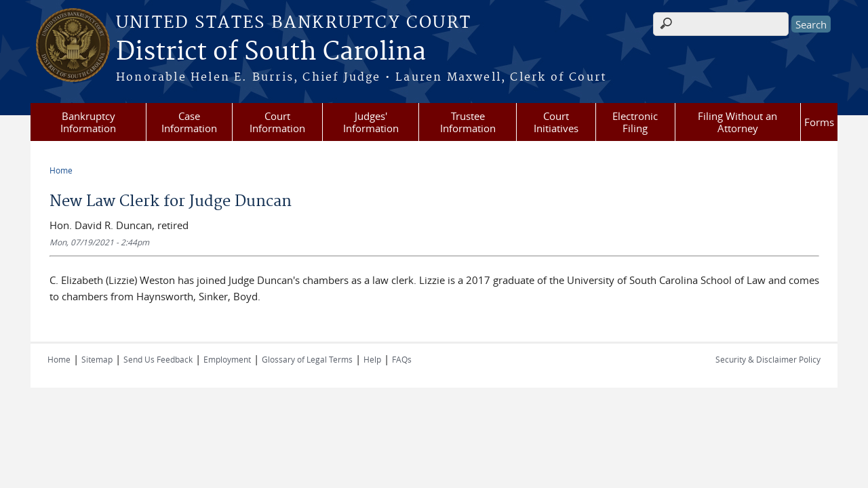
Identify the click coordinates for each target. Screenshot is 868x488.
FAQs (402, 359)
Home (61, 170)
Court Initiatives (556, 122)
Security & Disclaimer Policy (768, 359)
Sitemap (97, 359)
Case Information (189, 122)
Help (372, 359)
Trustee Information (468, 122)
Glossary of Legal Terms (307, 359)
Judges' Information (371, 122)
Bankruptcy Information (88, 122)
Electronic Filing (635, 122)
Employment (227, 359)
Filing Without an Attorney (737, 122)
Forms (819, 122)
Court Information (277, 122)
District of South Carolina (271, 52)
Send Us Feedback (158, 359)
